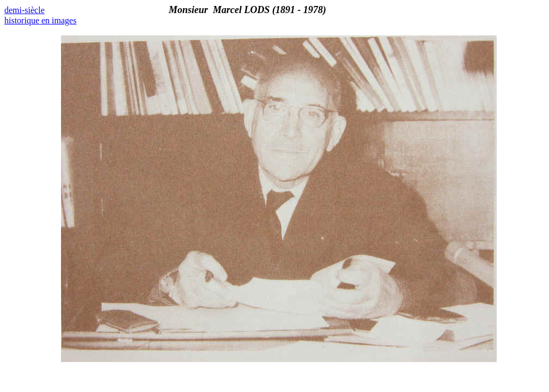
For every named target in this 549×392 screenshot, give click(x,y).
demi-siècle (25, 10)
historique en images (40, 20)
